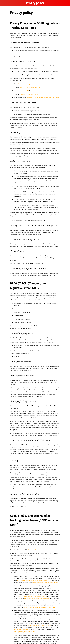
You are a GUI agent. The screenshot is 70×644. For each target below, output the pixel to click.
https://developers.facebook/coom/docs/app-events (43, 98)
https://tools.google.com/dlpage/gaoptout (45, 583)
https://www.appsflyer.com (29, 94)
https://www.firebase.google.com (30, 87)
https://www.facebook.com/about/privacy (37, 599)
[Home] (67, 3)
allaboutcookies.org (33, 550)
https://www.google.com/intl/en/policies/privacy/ (32, 580)
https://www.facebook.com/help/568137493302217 (39, 607)
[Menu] (3, 3)
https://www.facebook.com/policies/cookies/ (33, 597)
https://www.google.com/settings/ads (39, 625)
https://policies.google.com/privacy (25, 632)
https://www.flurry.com (26, 84)
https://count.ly (25, 91)
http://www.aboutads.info (22, 629)
